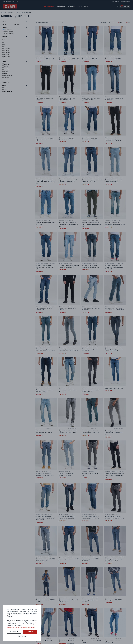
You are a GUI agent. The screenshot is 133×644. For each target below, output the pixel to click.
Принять (30, 632)
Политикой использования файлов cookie (21, 627)
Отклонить (14, 632)
